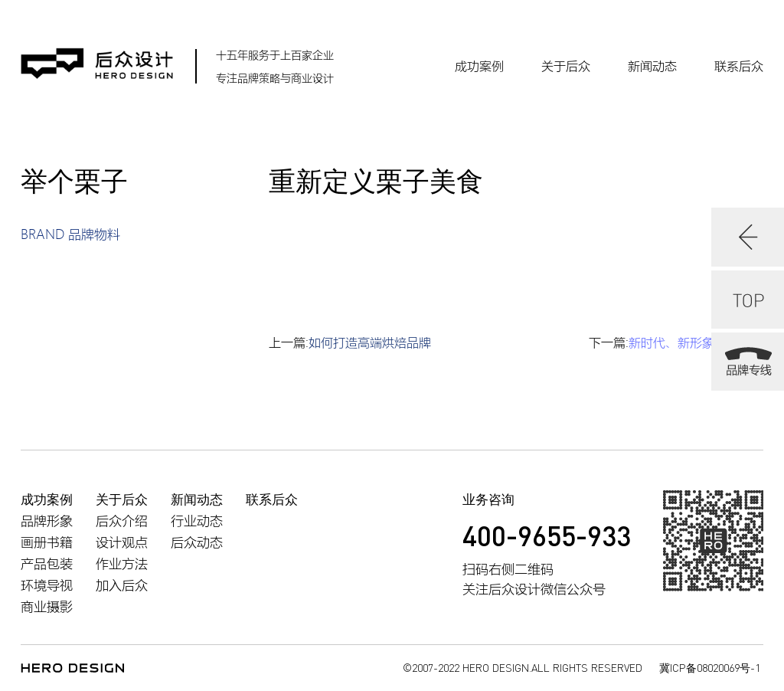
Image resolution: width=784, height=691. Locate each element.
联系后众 (739, 66)
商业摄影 (47, 606)
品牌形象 (47, 521)
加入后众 (122, 585)
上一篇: (350, 342)
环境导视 (47, 585)
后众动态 (197, 542)
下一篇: (676, 342)
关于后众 (566, 66)
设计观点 (122, 542)
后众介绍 (122, 521)
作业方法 (122, 563)
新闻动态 (652, 66)
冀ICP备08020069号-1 (710, 668)
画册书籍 (47, 542)
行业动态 (197, 521)
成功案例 (479, 66)
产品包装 (47, 563)
